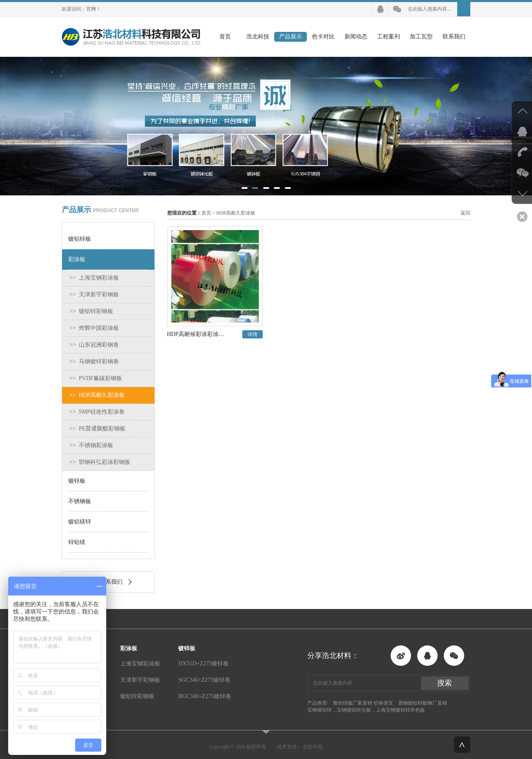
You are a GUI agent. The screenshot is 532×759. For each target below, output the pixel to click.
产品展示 (291, 37)
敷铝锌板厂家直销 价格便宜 (363, 703)
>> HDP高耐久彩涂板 (97, 395)
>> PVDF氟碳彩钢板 (96, 378)
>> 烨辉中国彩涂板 (94, 328)
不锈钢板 (80, 501)
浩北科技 (258, 37)
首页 (225, 37)
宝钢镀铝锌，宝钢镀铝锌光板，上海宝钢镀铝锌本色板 (366, 710)
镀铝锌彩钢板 (137, 696)
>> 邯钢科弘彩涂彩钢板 (100, 462)
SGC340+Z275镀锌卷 (204, 680)
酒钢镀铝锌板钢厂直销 (422, 703)
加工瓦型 (421, 37)
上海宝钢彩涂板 (140, 664)
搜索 (445, 683)
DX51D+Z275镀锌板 (203, 664)
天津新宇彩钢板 (140, 680)
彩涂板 (77, 259)
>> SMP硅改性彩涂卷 (97, 412)
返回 (465, 213)
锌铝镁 (77, 542)
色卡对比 (323, 37)
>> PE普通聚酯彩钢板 (97, 429)
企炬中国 (313, 747)
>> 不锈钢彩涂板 (91, 445)
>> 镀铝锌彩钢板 (91, 311)
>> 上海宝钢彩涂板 (94, 278)
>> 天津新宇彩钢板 (94, 294)
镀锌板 (77, 481)
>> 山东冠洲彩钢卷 (94, 345)
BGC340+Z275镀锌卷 (205, 696)
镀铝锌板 (80, 239)
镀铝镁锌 (80, 522)
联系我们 (454, 37)
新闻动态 (356, 37)
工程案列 (389, 37)
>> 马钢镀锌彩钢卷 (94, 362)
